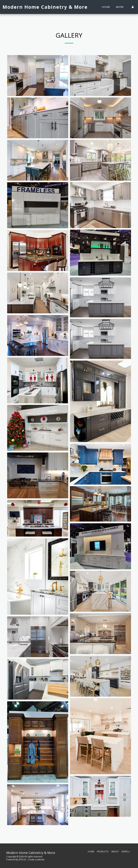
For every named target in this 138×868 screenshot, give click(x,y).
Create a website (36, 860)
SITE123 (22, 860)
